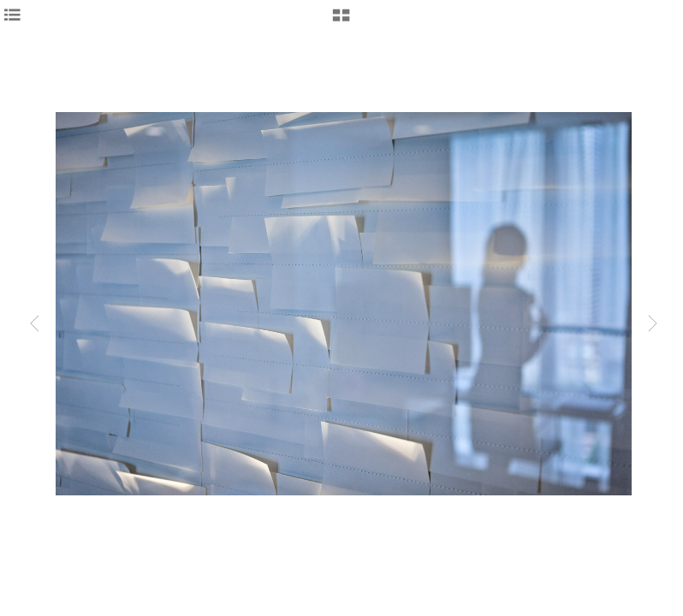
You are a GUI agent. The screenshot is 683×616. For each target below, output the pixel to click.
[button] (341, 21)
